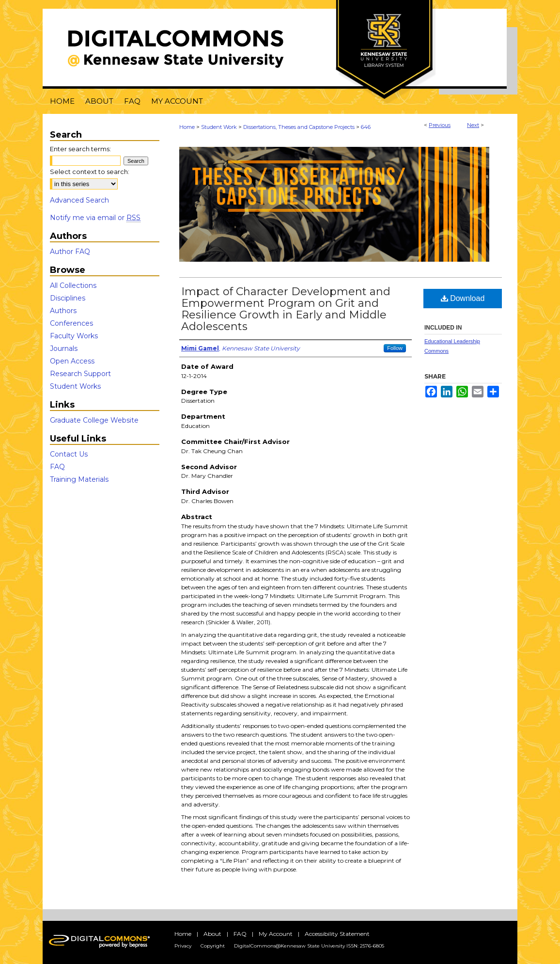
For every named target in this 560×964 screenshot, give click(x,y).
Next (473, 125)
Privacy (183, 946)
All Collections (73, 285)
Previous (440, 125)
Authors (63, 311)
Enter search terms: (80, 149)
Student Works (75, 386)
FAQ (57, 467)
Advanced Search (79, 200)
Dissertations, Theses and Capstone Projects (299, 127)
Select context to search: (90, 172)
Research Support (80, 374)
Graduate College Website (94, 420)
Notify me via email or (95, 218)
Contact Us (69, 454)
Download (463, 298)
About (212, 934)
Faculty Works (74, 336)
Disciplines (68, 298)
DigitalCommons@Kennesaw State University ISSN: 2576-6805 (309, 946)
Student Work (219, 127)
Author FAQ (70, 252)
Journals (64, 348)
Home (187, 127)
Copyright (213, 946)
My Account (276, 934)
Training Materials (79, 479)
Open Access (72, 361)
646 (366, 127)
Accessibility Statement (337, 934)
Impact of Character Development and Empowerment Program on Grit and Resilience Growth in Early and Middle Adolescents (286, 309)
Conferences (71, 323)
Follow (395, 348)
